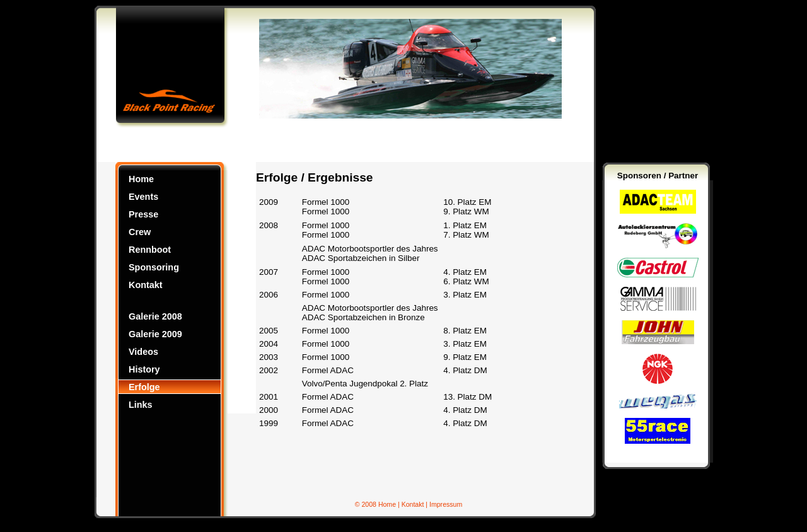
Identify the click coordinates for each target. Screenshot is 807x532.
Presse (143, 214)
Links (141, 405)
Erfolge (144, 387)
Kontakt (146, 285)
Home (141, 179)
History (144, 369)
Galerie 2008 (155, 316)
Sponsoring (154, 267)
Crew (140, 232)
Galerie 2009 (155, 334)
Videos (143, 352)
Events (143, 197)
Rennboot (150, 250)
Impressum (446, 504)
